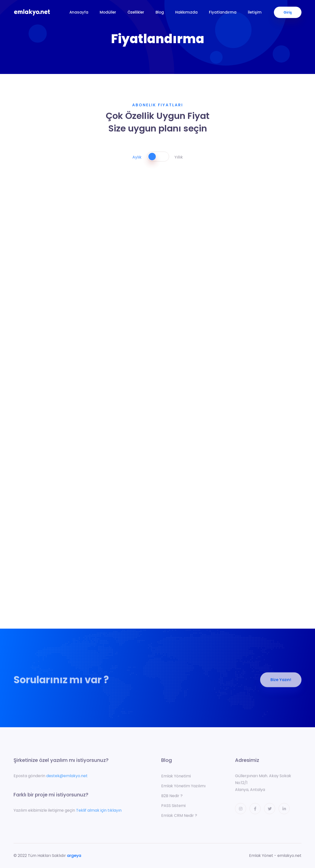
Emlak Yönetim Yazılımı (183, 788)
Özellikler (136, 12)
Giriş (288, 12)
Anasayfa (79, 12)
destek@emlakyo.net (67, 777)
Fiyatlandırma (223, 12)
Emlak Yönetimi (176, 778)
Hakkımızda (186, 12)
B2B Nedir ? (172, 797)
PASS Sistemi (173, 807)
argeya (74, 856)
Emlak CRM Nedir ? (179, 817)
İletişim (255, 12)
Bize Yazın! (281, 681)
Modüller (108, 12)
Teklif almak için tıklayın (99, 812)
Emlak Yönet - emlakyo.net (275, 856)
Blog (160, 12)
